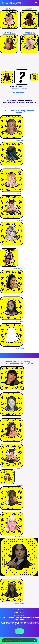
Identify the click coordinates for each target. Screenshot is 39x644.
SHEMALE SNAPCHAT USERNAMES (23, 101)
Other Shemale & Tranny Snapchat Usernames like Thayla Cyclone (20, 363)
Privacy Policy (20, 612)
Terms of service (20, 615)
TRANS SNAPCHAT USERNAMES (28, 102)
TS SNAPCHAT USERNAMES (11, 102)
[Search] (20, 640)
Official (10, 101)
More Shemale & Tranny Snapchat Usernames (20, 112)
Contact (20, 610)
